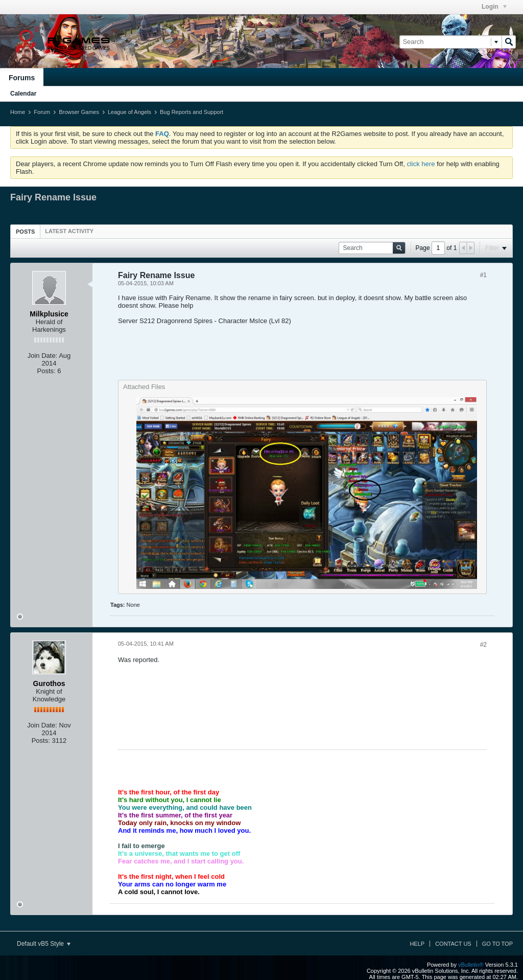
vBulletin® (471, 965)
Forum (42, 112)
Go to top (497, 944)
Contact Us (453, 944)
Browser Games (79, 112)
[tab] (25, 231)
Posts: (46, 371)
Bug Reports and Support (192, 112)
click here (421, 164)
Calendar (23, 94)
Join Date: (43, 356)
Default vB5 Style (44, 944)
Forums (22, 78)
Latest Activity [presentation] (69, 231)
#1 (483, 275)
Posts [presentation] (25, 232)
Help (417, 944)
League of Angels (129, 112)
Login (494, 7)
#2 (483, 645)
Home (18, 112)
